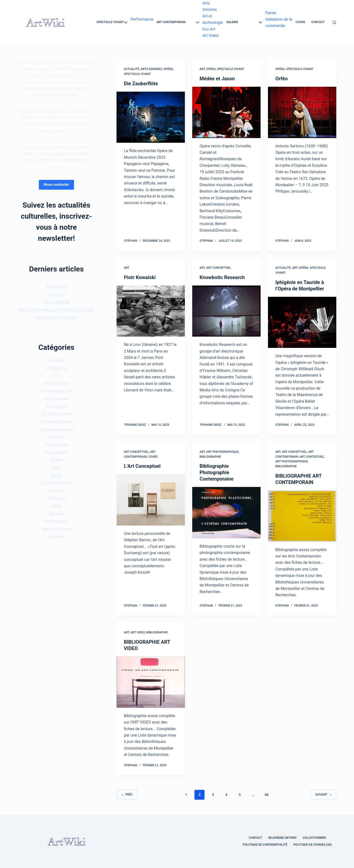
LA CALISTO (56, 295)
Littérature (56, 498)
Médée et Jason (217, 79)
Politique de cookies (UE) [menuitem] (313, 845)
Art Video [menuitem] (210, 36)
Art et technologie (56, 422)
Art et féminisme (56, 414)
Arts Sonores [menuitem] (210, 6)
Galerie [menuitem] (244, 22)
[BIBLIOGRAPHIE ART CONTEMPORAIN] (302, 516)
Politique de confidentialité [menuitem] (265, 845)
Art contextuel (312, 457)
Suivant (323, 795)
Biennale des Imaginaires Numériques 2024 (56, 310)
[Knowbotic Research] (226, 311)
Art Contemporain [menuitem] (178, 22)
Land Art (56, 491)
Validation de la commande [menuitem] (279, 22)
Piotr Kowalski (140, 277)
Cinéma (56, 460)
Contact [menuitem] (318, 22)
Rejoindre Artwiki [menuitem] (282, 838)
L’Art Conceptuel (142, 466)
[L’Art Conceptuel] (151, 500)
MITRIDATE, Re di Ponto (56, 318)
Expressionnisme (57, 483)
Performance (56, 521)
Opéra (168, 69)
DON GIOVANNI (56, 303)
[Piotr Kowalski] (151, 311)
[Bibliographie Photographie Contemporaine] (226, 513)
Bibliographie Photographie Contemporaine (217, 472)
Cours (153, 457)
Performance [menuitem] (142, 19)
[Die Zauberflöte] (151, 117)
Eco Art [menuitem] (209, 29)
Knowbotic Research (222, 277)
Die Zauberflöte (141, 84)
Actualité (132, 69)
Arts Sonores (151, 69)
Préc (127, 795)
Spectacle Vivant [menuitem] (112, 22)
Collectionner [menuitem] (314, 838)
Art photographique (222, 452)
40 (266, 795)
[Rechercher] (334, 22)
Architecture (56, 368)
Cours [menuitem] (300, 22)
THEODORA (56, 287)
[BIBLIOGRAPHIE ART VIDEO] (151, 682)
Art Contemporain (56, 391)
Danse (56, 476)
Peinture (56, 514)
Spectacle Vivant (138, 74)
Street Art (57, 537)
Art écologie (57, 406)
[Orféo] (302, 112)
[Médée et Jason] (226, 112)
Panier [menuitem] (271, 13)
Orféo (281, 79)
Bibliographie (210, 457)
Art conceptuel (219, 268)
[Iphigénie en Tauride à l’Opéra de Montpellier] (302, 322)
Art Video (138, 632)
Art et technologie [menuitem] (213, 19)
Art (202, 69)
